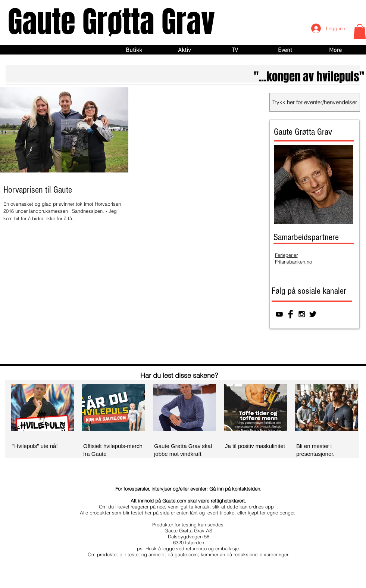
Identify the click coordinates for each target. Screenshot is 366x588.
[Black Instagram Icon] (302, 314)
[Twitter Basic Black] (313, 314)
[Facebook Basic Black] (290, 314)
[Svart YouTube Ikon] (279, 314)
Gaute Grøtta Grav (111, 22)
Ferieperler (286, 255)
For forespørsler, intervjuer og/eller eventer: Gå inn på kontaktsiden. (188, 489)
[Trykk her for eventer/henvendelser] (315, 102)
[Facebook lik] (316, 348)
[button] (360, 32)
